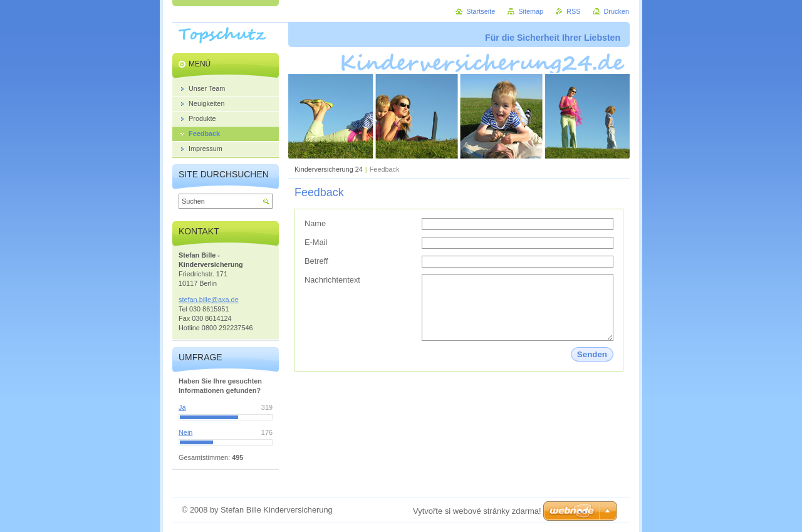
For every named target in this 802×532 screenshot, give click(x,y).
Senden (592, 354)
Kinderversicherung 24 (329, 169)
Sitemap (531, 11)
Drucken (617, 11)
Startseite (481, 11)
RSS (573, 11)
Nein (185, 432)
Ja (182, 407)
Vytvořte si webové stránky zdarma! (477, 511)
